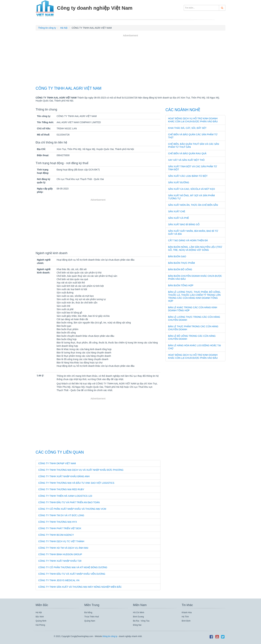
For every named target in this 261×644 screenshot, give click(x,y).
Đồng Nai (137, 625)
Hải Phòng (40, 625)
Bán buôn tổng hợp (181, 285)
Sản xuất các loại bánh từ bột (188, 176)
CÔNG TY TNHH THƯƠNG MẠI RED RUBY (61, 489)
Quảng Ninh (41, 621)
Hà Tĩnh (185, 617)
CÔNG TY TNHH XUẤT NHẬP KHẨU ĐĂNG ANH (64, 476)
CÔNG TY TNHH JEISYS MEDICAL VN (59, 580)
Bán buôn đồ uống (180, 269)
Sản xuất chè (177, 211)
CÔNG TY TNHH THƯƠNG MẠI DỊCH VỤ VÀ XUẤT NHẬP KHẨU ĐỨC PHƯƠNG (81, 470)
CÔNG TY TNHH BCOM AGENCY (56, 535)
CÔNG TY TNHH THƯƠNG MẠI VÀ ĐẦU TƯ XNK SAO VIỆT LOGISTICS (76, 483)
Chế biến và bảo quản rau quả (187, 153)
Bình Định (186, 621)
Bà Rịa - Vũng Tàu (141, 621)
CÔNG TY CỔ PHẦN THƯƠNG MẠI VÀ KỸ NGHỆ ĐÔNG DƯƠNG (73, 567)
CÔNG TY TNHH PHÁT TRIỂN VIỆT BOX (60, 528)
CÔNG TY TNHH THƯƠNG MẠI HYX (58, 522)
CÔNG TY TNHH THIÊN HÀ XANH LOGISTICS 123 (65, 496)
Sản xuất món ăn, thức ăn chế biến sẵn (193, 205)
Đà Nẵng (88, 613)
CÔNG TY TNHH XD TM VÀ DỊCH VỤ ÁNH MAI (63, 548)
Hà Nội (39, 613)
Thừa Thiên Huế (92, 617)
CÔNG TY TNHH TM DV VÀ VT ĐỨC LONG (61, 515)
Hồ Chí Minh (139, 613)
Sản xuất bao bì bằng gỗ (184, 224)
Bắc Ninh (40, 617)
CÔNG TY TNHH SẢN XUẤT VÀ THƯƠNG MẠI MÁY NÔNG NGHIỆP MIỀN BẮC (80, 587)
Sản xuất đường (179, 182)
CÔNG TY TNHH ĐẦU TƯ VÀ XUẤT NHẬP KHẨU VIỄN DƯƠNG (72, 574)
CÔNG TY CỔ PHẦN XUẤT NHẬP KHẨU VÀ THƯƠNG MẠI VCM (72, 509)
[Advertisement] (130, 61)
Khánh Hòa (187, 613)
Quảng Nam (90, 621)
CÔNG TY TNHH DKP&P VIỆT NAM (57, 463)
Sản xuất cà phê (179, 218)
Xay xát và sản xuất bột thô (186, 160)
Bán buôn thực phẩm (182, 263)
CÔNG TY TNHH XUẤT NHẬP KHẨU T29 (60, 561)
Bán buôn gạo (177, 256)
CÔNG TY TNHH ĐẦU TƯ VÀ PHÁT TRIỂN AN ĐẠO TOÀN (69, 502)
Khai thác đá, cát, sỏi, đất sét (187, 128)
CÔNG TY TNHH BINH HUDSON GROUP (60, 554)
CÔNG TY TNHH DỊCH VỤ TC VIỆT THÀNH (61, 541)
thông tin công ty (110, 636)
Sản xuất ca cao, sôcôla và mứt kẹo (192, 189)
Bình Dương (138, 617)
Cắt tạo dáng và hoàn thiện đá (188, 240)
